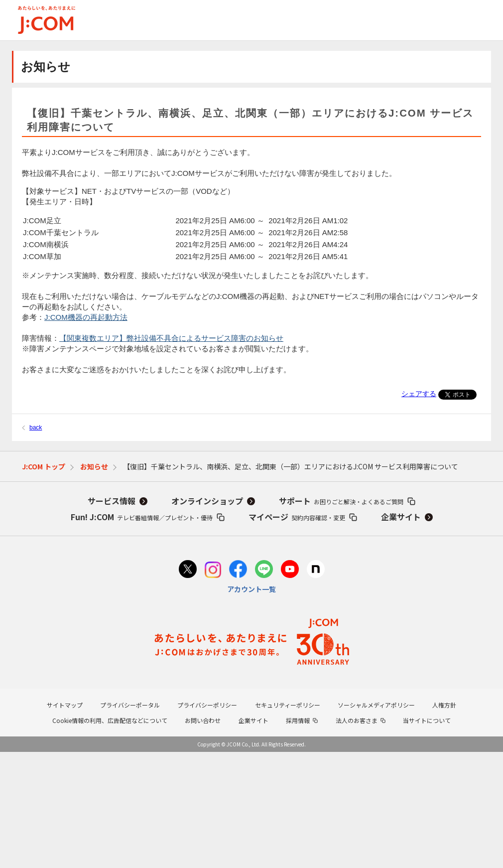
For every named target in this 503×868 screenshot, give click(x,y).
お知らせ (94, 466)
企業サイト (401, 517)
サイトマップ (65, 705)
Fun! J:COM (142, 517)
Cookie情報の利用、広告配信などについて (110, 720)
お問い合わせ (203, 720)
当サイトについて (427, 720)
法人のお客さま (357, 720)
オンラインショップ (207, 501)
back (36, 428)
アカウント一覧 (251, 589)
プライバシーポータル (130, 705)
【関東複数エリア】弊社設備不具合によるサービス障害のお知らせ (171, 338)
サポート (341, 501)
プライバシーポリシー (207, 705)
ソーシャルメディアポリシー (376, 705)
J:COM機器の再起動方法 (86, 317)
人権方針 (444, 705)
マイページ (297, 517)
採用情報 (298, 720)
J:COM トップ (44, 466)
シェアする (419, 394)
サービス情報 (112, 501)
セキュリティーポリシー (288, 705)
